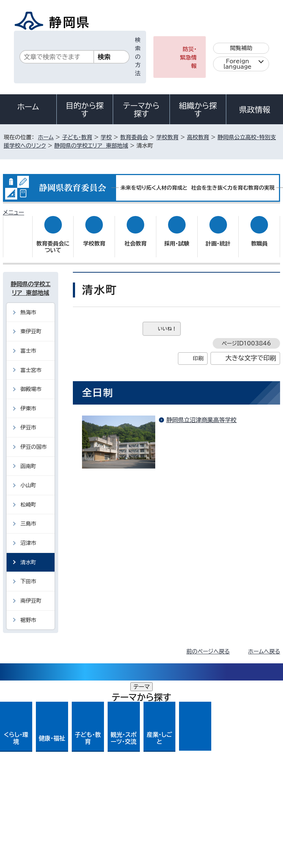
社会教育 (136, 237)
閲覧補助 (241, 48)
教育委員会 (134, 137)
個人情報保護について (119, 789)
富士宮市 (31, 363)
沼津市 (28, 536)
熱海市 (28, 305)
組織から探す (198, 110)
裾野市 (28, 613)
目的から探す (85, 110)
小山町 (28, 478)
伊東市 (28, 401)
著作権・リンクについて (37, 789)
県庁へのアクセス (247, 744)
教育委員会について (53, 240)
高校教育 (198, 137)
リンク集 (193, 797)
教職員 (260, 237)
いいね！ (167, 321)
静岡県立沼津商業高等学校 (201, 413)
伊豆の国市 (34, 440)
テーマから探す (141, 110)
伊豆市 (28, 420)
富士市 (28, 344)
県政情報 (254, 110)
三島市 (28, 517)
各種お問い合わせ (183, 744)
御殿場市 (31, 382)
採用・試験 (177, 237)
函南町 (28, 459)
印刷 (198, 351)
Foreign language (237, 64)
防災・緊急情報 (189, 58)
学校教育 (167, 137)
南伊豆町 (31, 594)
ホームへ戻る (264, 645)
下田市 (28, 574)
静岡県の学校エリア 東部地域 (91, 146)
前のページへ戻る (208, 645)
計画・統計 (218, 237)
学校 (106, 137)
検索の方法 (138, 57)
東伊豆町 (31, 324)
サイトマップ (24, 805)
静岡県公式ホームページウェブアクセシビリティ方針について (83, 797)
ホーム (28, 107)
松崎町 (28, 498)
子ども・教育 (77, 137)
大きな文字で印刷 (251, 351)
